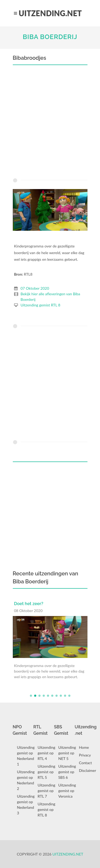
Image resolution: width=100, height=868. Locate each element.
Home (84, 747)
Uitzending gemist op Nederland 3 (26, 805)
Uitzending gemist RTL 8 (40, 305)
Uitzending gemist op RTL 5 (46, 772)
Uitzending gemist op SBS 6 (67, 772)
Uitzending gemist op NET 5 (67, 753)
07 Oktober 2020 (35, 288)
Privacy (85, 755)
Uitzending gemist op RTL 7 (46, 791)
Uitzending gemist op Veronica (67, 791)
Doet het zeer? (29, 604)
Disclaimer (87, 770)
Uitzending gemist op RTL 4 (46, 753)
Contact (85, 763)
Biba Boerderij (50, 37)
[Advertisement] (50, 123)
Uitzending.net (68, 854)
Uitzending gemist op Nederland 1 (26, 756)
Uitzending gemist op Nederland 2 (26, 780)
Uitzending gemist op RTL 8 (46, 809)
